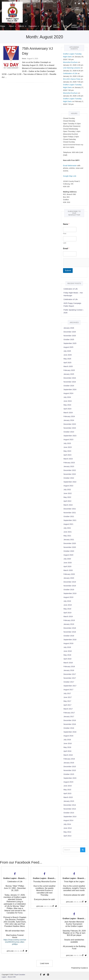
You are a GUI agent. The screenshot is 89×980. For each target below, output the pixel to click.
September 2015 (70, 778)
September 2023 (70, 436)
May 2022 (67, 497)
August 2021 (68, 524)
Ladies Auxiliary (75, 26)
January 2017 (69, 716)
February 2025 (69, 370)
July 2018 (67, 647)
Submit (68, 271)
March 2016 (68, 755)
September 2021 (70, 520)
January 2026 (69, 328)
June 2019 (68, 605)
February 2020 (69, 574)
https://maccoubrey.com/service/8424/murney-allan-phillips (15, 942)
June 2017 (68, 697)
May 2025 (67, 359)
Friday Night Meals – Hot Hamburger (73, 294)
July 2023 (67, 443)
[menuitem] (12, 26)
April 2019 (67, 613)
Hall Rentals (56, 26)
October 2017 (69, 682)
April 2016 (67, 751)
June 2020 (68, 563)
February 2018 (69, 666)
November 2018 (70, 632)
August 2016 (68, 736)
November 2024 (70, 382)
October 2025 (69, 339)
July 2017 (67, 693)
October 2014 (69, 813)
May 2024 (67, 405)
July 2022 (67, 489)
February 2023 (69, 463)
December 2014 (70, 805)
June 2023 (68, 447)
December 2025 (70, 332)
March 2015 (68, 797)
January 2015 (69, 801)
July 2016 (67, 740)
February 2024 (69, 416)
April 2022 (67, 501)
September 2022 (70, 482)
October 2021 (69, 516)
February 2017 (69, 713)
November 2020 (70, 547)
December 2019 (70, 582)
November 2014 (70, 809)
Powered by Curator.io (80, 968)
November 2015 (70, 770)
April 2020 (67, 566)
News (24, 59)
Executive (33, 26)
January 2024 (69, 420)
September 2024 (70, 389)
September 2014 (70, 816)
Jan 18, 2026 (19, 951)
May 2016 (67, 747)
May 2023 (67, 451)
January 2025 (69, 374)
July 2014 (67, 824)
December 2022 (70, 470)
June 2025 (68, 355)
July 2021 (67, 528)
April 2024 (67, 409)
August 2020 (68, 555)
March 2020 (68, 570)
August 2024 (68, 393)
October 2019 (69, 590)
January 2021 (69, 539)
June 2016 (68, 743)
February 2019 (69, 620)
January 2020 (69, 578)
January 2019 (69, 624)
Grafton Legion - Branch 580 (16, 878)
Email (66, 248)
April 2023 (67, 455)
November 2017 (70, 678)
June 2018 (68, 651)
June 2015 (68, 786)
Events (21, 26)
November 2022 (70, 474)
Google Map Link (70, 176)
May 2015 (67, 790)
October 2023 (69, 432)
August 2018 (68, 643)
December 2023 (70, 424)
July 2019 (67, 601)
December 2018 (70, 628)
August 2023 (68, 439)
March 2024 (68, 413)
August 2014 (68, 820)
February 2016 (69, 759)
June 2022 (68, 493)
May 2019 (67, 609)
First (65, 234)
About (11, 26)
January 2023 (69, 466)
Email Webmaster (70, 165)
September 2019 (70, 593)
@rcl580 (10, 951)
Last (65, 243)
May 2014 (67, 832)
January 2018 (69, 670)
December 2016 (70, 720)
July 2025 (67, 351)
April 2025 (67, 363)
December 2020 (70, 543)
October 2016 (69, 728)
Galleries (45, 26)
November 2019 (70, 586)
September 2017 (70, 686)
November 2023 (70, 428)
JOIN (65, 26)
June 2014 (68, 828)
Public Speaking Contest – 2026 (74, 311)
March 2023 (68, 459)
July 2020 (67, 559)
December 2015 (70, 766)
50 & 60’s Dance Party (72, 79)
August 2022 (68, 486)
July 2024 (67, 397)
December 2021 (70, 509)
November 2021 (70, 513)
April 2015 (67, 793)
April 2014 (67, 836)
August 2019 (68, 597)
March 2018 (68, 663)
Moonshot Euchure (70, 62)
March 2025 (68, 366)
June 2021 (68, 532)
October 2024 (69, 386)
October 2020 (69, 551)
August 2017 (68, 690)
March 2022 (68, 505)
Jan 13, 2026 (78, 955)
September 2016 (70, 732)
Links (84, 26)
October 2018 (69, 636)
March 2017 (68, 709)
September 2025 (70, 343)
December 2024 (70, 378)
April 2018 (67, 659)
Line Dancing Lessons (72, 68)
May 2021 (67, 536)
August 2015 (68, 782)
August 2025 (68, 347)
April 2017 (67, 705)
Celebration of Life (70, 73)
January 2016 (69, 763)
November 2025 (70, 336)
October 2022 (69, 478)
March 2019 (68, 616)
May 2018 (67, 655)
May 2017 (67, 701)
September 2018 (70, 640)
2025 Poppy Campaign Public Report (72, 305)
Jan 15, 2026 (48, 906)
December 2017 (70, 674)
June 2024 (68, 401)
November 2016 (70, 724)
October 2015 (69, 774)
